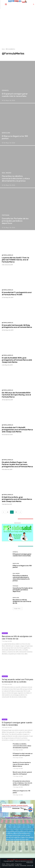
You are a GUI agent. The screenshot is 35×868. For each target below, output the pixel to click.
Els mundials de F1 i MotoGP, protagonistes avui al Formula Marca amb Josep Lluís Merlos (17, 430)
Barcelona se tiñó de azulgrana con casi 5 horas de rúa (22, 601)
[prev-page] (3, 512)
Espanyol (5, 90)
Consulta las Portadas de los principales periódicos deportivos (23, 590)
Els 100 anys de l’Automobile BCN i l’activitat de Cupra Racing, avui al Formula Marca (16, 395)
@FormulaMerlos (7, 255)
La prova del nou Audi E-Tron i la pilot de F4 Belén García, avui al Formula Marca (15, 260)
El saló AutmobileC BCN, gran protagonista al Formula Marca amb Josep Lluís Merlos (17, 360)
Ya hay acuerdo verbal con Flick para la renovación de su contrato (17, 681)
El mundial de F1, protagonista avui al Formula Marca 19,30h (17, 293)
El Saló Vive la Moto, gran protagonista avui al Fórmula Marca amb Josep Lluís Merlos (17, 499)
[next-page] (20, 512)
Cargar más (18, 608)
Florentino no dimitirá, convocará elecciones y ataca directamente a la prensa (21, 578)
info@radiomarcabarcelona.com (18, 818)
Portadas (6, 215)
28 (8, 512)
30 (16, 512)
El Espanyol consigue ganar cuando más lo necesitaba (22, 555)
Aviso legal (10, 860)
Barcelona (6, 133)
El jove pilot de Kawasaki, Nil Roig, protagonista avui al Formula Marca (17, 326)
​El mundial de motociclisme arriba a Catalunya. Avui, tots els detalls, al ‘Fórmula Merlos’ (22, 783)
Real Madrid (7, 173)
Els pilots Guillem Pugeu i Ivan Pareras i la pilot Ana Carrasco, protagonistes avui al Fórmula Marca (17, 464)
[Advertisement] (17, 27)
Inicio (3, 49)
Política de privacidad (20, 860)
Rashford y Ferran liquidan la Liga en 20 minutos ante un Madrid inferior (22, 764)
